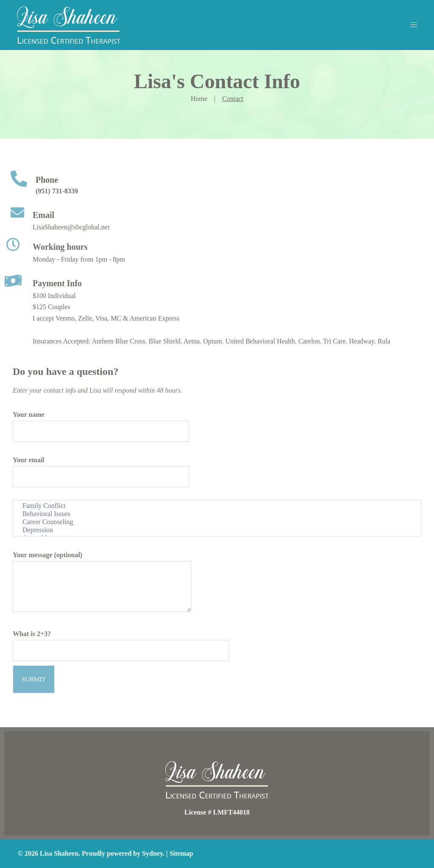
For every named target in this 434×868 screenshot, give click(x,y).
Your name (101, 423)
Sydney (152, 853)
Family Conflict (217, 506)
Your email (101, 468)
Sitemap (181, 853)
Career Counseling (217, 522)
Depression (217, 530)
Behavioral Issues (217, 514)
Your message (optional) (102, 583)
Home (199, 99)
